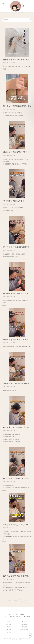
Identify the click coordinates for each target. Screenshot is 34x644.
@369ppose (21, 614)
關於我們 (25, 622)
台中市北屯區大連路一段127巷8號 (19, 616)
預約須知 (9, 624)
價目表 (9, 627)
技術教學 (9, 630)
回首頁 (9, 622)
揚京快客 (15, 638)
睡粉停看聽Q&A (25, 630)
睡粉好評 (25, 627)
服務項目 (25, 624)
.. (29, 638)
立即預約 (9, 633)
